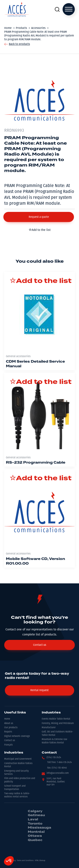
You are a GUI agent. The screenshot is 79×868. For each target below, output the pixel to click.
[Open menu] (69, 9)
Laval (33, 820)
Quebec (35, 840)
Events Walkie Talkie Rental (56, 719)
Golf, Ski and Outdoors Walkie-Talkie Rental (57, 733)
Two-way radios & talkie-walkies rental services (17, 795)
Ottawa (35, 836)
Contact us (10, 740)
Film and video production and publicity (20, 780)
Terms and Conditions (25, 861)
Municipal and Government (18, 759)
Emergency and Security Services (16, 772)
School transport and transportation (15, 787)
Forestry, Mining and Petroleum (58, 723)
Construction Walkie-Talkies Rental (18, 765)
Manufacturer (49, 727)
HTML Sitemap (40, 861)
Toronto (35, 824)
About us (9, 723)
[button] (39, 217)
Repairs (8, 732)
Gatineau (36, 815)
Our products (11, 727)
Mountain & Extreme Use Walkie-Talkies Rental (54, 741)
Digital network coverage (17, 736)
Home (7, 719)
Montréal (36, 832)
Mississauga (39, 828)
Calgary (35, 811)
